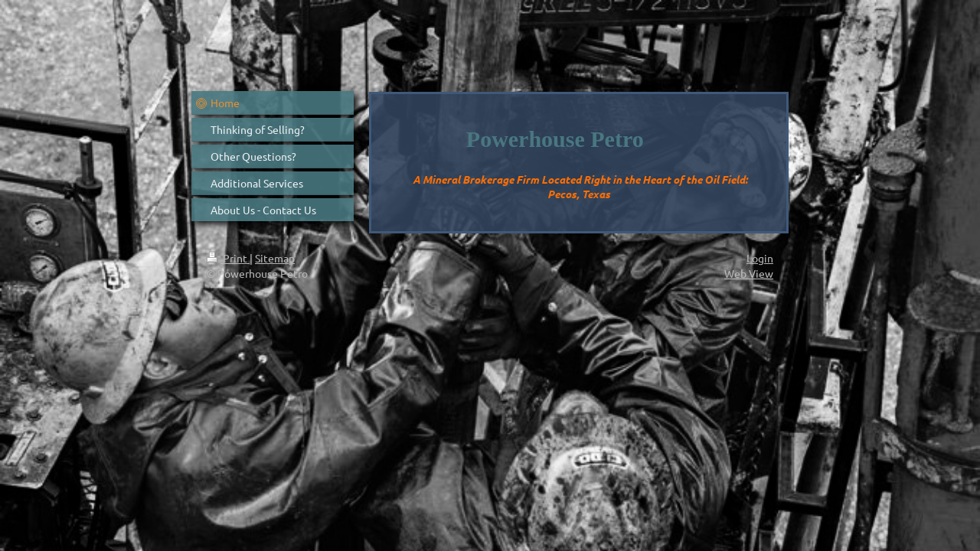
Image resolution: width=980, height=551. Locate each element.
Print (228, 258)
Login (760, 258)
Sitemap (275, 258)
